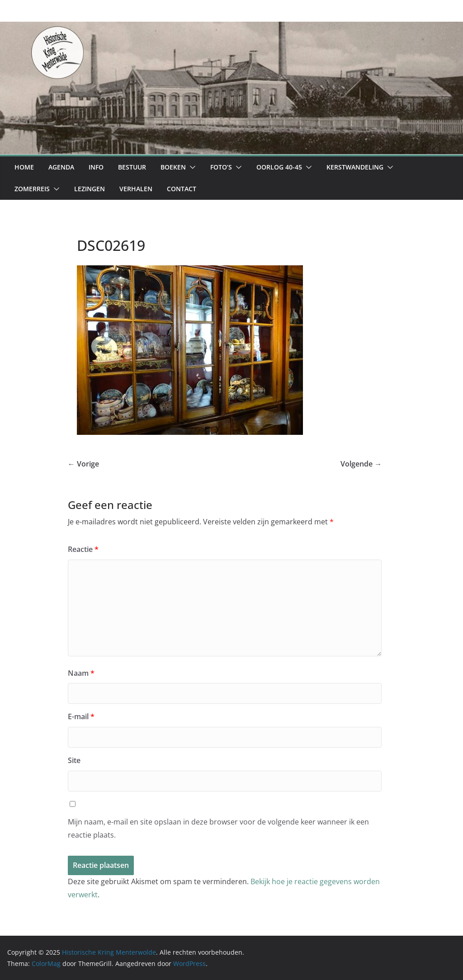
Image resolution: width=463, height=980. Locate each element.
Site (74, 760)
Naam (81, 673)
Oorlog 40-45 (279, 167)
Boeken (173, 167)
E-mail (81, 716)
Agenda (61, 167)
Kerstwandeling (355, 167)
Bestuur (132, 167)
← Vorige (83, 464)
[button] (191, 167)
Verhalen (136, 189)
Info (96, 167)
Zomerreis (32, 189)
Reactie (83, 549)
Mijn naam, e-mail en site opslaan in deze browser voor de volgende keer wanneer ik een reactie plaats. (218, 828)
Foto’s (221, 167)
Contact (182, 189)
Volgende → (361, 464)
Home (24, 167)
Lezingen (90, 189)
